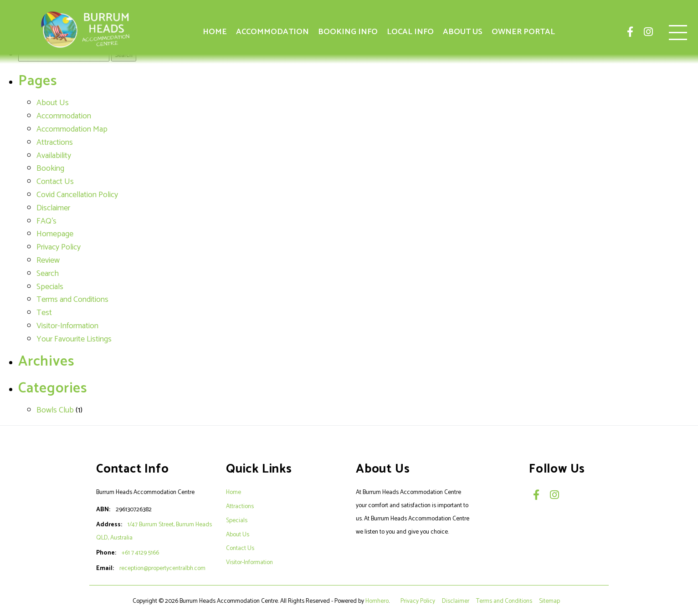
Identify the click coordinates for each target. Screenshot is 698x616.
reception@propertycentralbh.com (162, 568)
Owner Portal (523, 32)
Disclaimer (53, 208)
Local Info (410, 32)
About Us (463, 32)
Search (48, 274)
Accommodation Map (72, 129)
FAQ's (46, 221)
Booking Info (348, 32)
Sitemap (550, 601)
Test (44, 313)
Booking (50, 168)
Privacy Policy (59, 247)
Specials (50, 287)
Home (215, 32)
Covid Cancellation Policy (77, 195)
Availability (54, 156)
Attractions (55, 143)
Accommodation (272, 32)
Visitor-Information (67, 326)
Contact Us (55, 182)
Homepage (55, 234)
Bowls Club (55, 410)
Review (48, 260)
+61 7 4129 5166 (140, 553)
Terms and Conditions (72, 300)
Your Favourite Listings (74, 339)
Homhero (377, 601)
